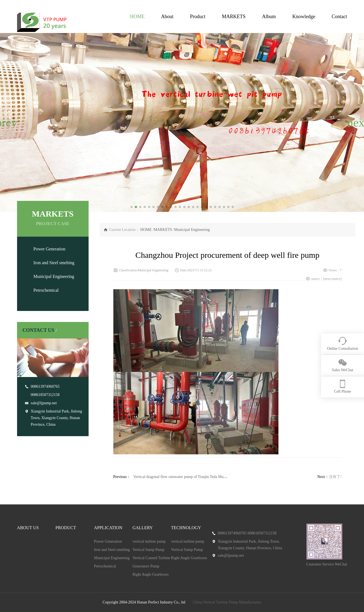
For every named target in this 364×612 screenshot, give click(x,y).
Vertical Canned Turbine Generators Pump (151, 562)
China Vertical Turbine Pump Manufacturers (227, 602)
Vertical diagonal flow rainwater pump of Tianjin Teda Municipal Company (192, 477)
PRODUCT (66, 528)
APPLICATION (108, 528)
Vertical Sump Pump (149, 550)
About (167, 17)
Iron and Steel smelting (54, 263)
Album (269, 17)
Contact (340, 17)
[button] (6, 122)
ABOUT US (28, 528)
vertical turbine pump (149, 541)
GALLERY (143, 528)
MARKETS (234, 17)
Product (198, 17)
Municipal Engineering (54, 276)
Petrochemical (46, 290)
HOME (137, 17)
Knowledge (304, 17)
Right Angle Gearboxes (151, 574)
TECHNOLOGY (186, 528)
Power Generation (50, 249)
